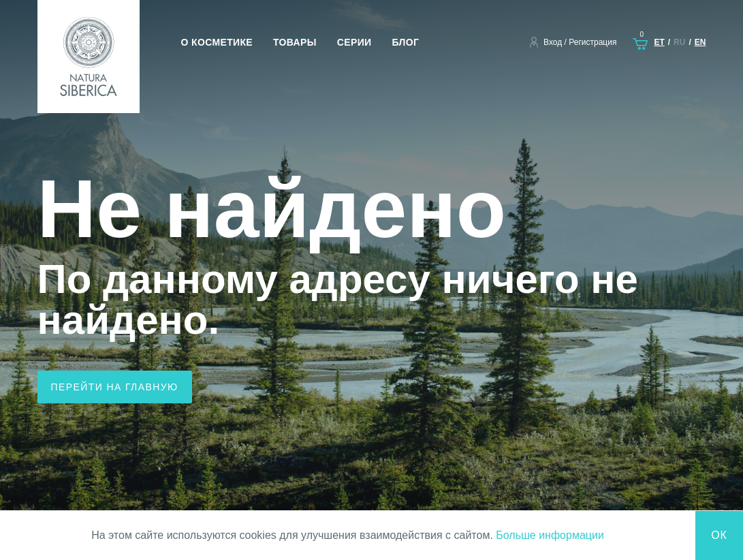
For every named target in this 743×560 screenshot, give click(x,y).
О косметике (217, 42)
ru (679, 42)
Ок (719, 535)
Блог (405, 42)
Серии (354, 42)
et (659, 42)
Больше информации (550, 535)
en (700, 42)
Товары (295, 42)
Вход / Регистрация (580, 42)
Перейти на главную (115, 387)
